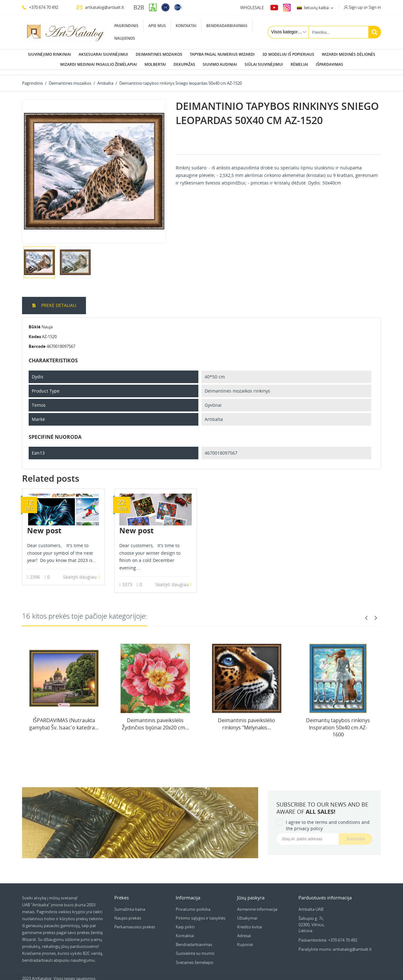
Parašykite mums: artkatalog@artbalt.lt (335, 944)
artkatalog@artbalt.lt (100, 7)
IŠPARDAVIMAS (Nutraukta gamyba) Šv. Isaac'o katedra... (64, 719)
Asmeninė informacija (257, 904)
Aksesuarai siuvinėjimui (103, 54)
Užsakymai (247, 913)
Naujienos (125, 38)
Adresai (244, 931)
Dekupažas (184, 64)
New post (44, 525)
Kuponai (245, 939)
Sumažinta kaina (130, 904)
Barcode (37, 341)
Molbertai (155, 64)
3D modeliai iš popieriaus (288, 54)
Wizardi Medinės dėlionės (349, 54)
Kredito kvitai (250, 922)
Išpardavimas (329, 64)
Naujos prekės (128, 913)
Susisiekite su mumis (195, 948)
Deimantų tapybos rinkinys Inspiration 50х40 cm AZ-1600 (338, 722)
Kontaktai (186, 26)
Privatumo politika (193, 904)
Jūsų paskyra (251, 892)
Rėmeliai (299, 64)
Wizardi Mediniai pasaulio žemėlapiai (99, 64)
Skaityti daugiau (81, 572)
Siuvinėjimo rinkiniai (50, 54)
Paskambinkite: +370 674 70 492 (328, 935)
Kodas (35, 331)
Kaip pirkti (185, 922)
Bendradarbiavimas (227, 26)
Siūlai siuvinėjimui (264, 64)
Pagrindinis (126, 26)
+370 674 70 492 (40, 7)
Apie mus (157, 26)
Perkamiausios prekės (135, 922)
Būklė (35, 322)
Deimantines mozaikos (159, 54)
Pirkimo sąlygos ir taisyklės (201, 913)
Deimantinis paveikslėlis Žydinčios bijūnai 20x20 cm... (155, 719)
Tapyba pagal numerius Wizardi (222, 54)
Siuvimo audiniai (220, 64)
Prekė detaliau (58, 300)
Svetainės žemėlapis (194, 957)
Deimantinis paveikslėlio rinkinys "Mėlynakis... (247, 719)
